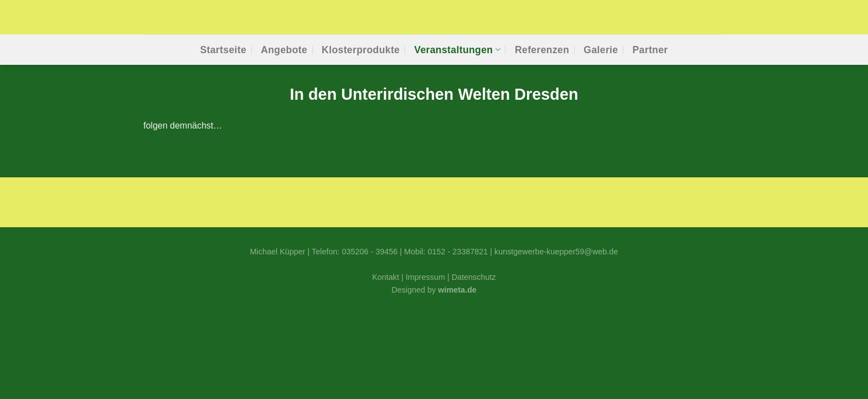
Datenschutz (474, 277)
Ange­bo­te (284, 50)
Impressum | (429, 277)
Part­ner (650, 50)
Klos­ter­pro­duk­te (361, 50)
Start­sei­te (223, 50)
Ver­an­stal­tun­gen (457, 50)
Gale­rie (601, 50)
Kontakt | (389, 277)
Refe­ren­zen (542, 50)
